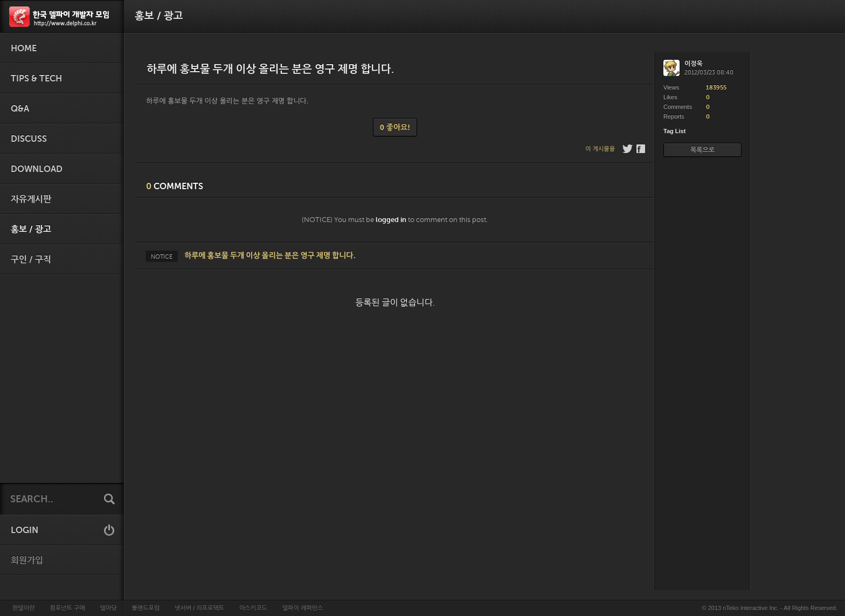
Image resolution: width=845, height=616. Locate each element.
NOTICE (162, 257)
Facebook (642, 149)
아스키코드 (253, 608)
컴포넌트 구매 (67, 608)
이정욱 (694, 64)
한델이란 (23, 608)
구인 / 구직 (31, 260)
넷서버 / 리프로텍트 (199, 608)
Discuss (29, 139)
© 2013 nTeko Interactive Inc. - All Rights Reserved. (770, 608)
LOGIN (25, 530)
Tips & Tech (36, 79)
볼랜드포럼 (146, 608)
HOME (24, 49)
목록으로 (702, 150)
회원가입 (27, 560)
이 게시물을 (600, 149)
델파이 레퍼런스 (303, 608)
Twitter (628, 149)
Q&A (20, 109)
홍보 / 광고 (31, 230)
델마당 (108, 608)
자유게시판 (31, 199)
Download (37, 169)
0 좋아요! (395, 127)
